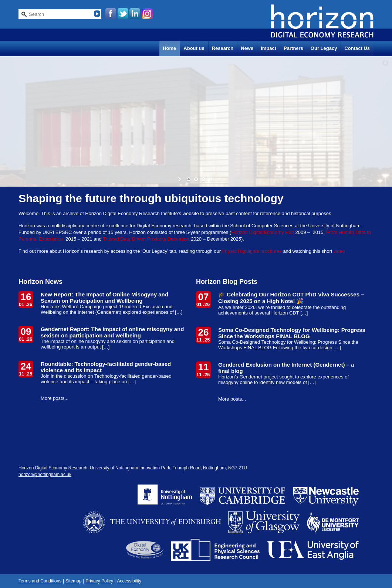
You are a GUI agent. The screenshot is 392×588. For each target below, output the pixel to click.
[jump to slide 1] (189, 179)
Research (223, 48)
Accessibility (129, 581)
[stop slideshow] (212, 179)
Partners (293, 48)
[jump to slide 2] (196, 179)
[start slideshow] (180, 179)
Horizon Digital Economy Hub (263, 232)
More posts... (55, 398)
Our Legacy (324, 48)
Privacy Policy (99, 581)
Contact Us (357, 48)
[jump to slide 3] (203, 179)
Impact (268, 48)
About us (194, 48)
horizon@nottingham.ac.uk (45, 475)
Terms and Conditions (40, 581)
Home (169, 48)
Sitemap (74, 581)
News (247, 48)
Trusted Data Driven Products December (146, 239)
